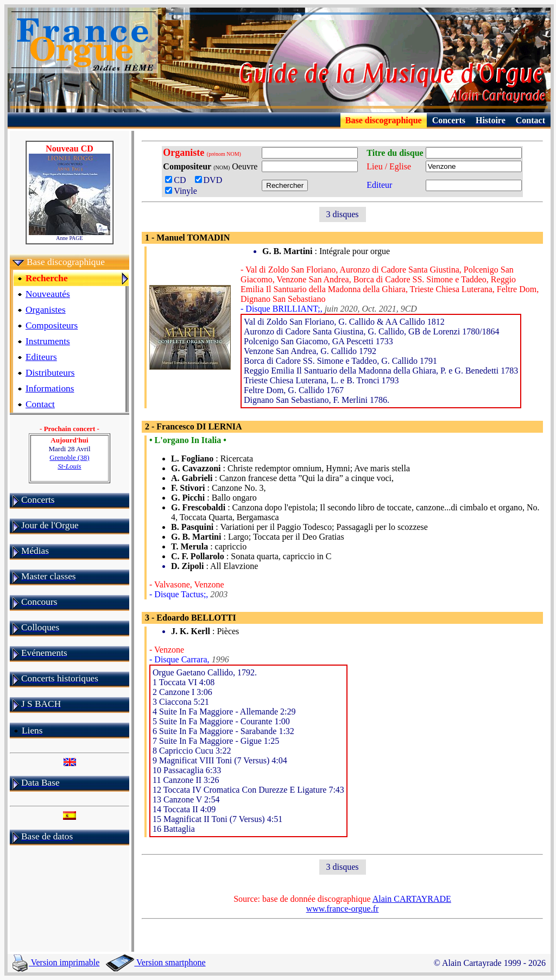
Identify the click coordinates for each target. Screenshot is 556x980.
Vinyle (181, 191)
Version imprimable (56, 962)
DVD (211, 180)
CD (179, 180)
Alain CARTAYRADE (412, 899)
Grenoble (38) (69, 462)
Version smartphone (156, 962)
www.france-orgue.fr (343, 909)
